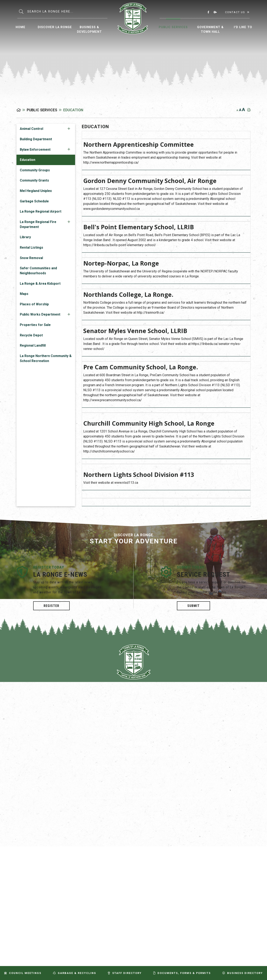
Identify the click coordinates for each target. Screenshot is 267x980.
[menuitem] (21, 27)
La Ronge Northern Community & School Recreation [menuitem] (46, 358)
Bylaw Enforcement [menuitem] (35, 150)
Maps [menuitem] (24, 294)
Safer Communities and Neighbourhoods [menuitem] (38, 271)
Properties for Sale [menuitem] (35, 325)
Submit (193, 606)
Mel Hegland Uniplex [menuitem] (36, 191)
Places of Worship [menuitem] (34, 304)
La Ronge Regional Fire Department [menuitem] (38, 224)
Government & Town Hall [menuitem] (210, 29)
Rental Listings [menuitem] (31, 248)
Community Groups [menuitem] (35, 170)
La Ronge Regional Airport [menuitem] (41, 211)
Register (51, 606)
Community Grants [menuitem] (34, 180)
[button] (69, 129)
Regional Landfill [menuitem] (33, 345)
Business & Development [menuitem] (89, 29)
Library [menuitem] (25, 237)
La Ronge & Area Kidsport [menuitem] (40, 284)
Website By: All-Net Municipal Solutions (246, 837)
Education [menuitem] (28, 160)
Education (73, 110)
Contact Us (235, 12)
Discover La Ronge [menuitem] (55, 27)
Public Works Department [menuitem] (40, 314)
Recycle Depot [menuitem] (31, 335)
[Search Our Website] (67, 12)
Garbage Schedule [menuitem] (34, 201)
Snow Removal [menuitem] (31, 258)
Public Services (42, 110)
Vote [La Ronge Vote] (134, 813)
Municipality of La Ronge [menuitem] (133, 18)
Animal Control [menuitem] (31, 129)
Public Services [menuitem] (173, 27)
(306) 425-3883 (134, 717)
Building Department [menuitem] (36, 139)
